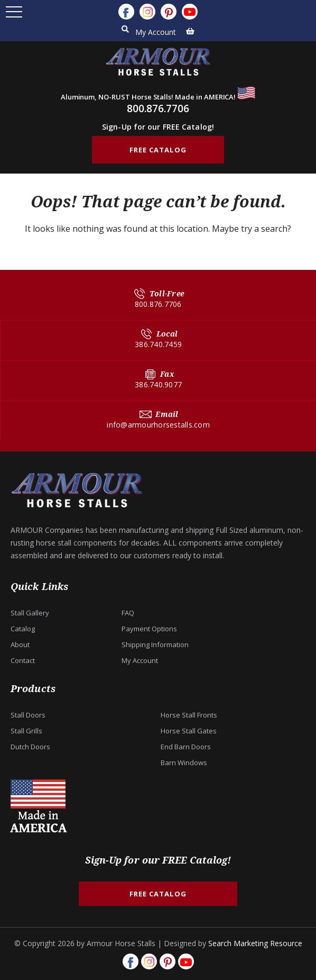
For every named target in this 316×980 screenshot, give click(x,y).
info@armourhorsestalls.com (158, 425)
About (20, 645)
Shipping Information (155, 645)
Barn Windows (184, 763)
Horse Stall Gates (189, 731)
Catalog (23, 629)
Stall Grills (26, 731)
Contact (23, 660)
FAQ (128, 613)
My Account (156, 32)
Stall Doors (28, 715)
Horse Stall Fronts (189, 715)
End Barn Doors (186, 747)
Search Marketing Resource (255, 943)
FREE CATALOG (158, 150)
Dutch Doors (30, 747)
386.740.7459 (158, 344)
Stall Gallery (30, 613)
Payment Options (149, 629)
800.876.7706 (158, 108)
